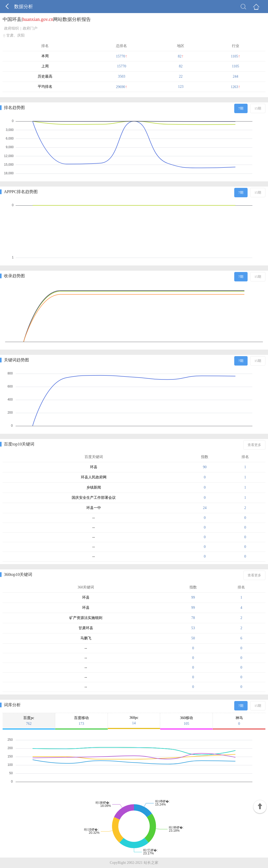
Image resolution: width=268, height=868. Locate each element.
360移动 (186, 721)
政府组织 (12, 28)
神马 (239, 721)
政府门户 (30, 28)
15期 (258, 108)
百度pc (29, 721)
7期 (241, 108)
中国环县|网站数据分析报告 (47, 19)
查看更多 (254, 445)
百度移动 (81, 721)
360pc (134, 721)
